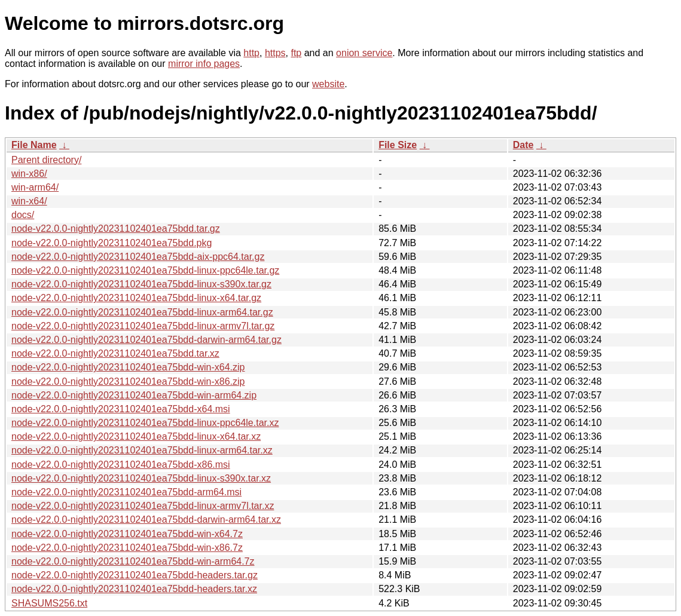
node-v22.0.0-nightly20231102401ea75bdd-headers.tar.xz (134, 589)
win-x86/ (29, 174)
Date (523, 145)
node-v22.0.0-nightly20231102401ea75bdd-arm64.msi (126, 492)
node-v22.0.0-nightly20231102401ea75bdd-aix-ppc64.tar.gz (138, 257)
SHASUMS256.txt (49, 603)
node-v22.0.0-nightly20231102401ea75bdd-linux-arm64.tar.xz (142, 450)
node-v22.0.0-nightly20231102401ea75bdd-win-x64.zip (128, 367)
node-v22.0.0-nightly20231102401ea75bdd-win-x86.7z (127, 548)
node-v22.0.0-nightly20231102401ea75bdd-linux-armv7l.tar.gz (143, 326)
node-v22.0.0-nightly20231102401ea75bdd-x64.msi (121, 409)
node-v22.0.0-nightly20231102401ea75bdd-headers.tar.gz (135, 575)
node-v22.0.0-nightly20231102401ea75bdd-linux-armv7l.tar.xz (143, 506)
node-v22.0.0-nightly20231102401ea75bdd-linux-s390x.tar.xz (141, 478)
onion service (364, 53)
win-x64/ (29, 201)
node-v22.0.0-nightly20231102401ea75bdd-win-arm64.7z (133, 561)
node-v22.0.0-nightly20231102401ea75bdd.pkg (112, 243)
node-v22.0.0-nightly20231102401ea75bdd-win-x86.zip (128, 381)
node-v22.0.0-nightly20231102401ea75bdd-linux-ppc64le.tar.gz (145, 270)
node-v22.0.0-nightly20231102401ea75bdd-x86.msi (121, 465)
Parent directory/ (46, 160)
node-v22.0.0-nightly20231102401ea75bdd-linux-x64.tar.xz (136, 436)
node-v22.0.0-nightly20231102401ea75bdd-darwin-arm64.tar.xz (146, 520)
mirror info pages (204, 64)
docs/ (23, 215)
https (275, 53)
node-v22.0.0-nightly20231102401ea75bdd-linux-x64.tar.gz (136, 298)
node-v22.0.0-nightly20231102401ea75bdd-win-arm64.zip (134, 395)
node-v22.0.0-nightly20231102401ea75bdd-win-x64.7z (127, 534)
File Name (34, 145)
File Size (398, 145)
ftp (296, 53)
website (328, 84)
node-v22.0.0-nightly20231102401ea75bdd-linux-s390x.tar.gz (141, 284)
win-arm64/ (35, 187)
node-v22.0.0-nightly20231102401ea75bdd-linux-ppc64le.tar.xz (145, 423)
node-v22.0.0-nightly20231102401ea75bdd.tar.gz (116, 229)
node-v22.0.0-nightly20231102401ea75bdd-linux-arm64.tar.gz (142, 312)
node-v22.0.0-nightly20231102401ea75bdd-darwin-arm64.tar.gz (146, 340)
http (251, 53)
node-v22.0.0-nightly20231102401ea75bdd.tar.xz (115, 353)
